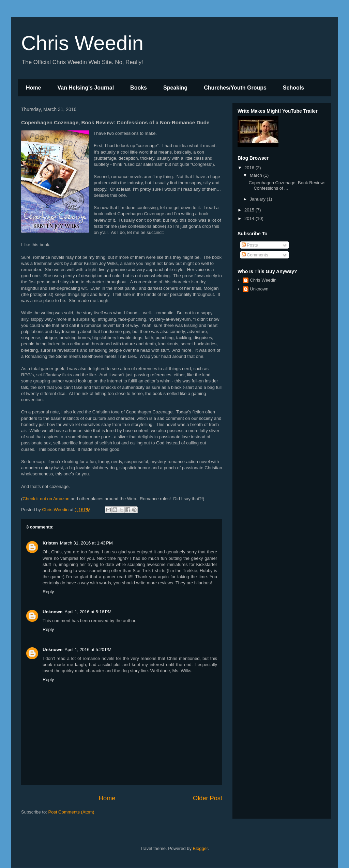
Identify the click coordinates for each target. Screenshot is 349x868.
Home (33, 88)
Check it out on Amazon (46, 499)
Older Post (208, 798)
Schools (293, 88)
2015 (250, 210)
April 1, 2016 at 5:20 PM (88, 650)
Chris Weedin (82, 43)
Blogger (200, 848)
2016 (250, 168)
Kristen (50, 543)
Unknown (53, 612)
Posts (250, 245)
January (258, 199)
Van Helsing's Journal (86, 88)
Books (139, 88)
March (257, 175)
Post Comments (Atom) (71, 812)
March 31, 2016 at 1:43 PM (86, 543)
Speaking (175, 88)
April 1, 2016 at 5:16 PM (88, 612)
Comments (255, 255)
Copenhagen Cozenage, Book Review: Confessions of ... (287, 185)
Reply (48, 592)
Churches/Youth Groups (235, 88)
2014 (250, 218)
